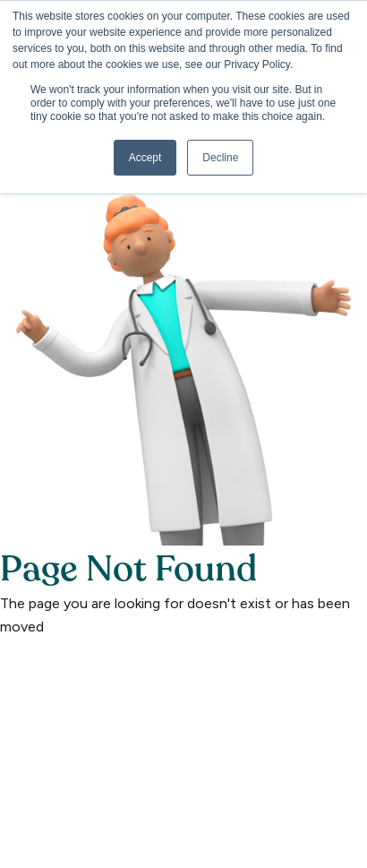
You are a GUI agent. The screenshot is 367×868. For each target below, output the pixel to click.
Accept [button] (145, 158)
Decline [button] (220, 158)
